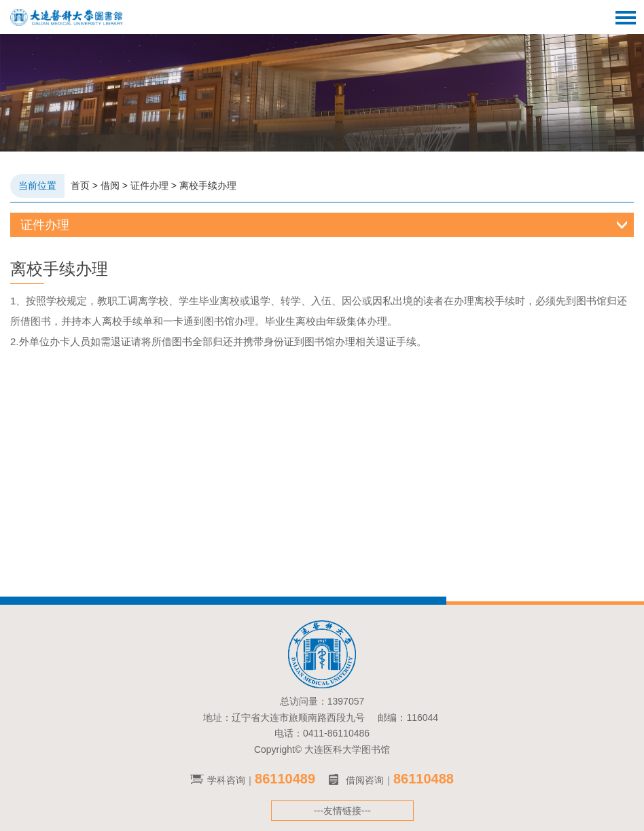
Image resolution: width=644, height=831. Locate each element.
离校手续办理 (208, 185)
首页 (80, 185)
